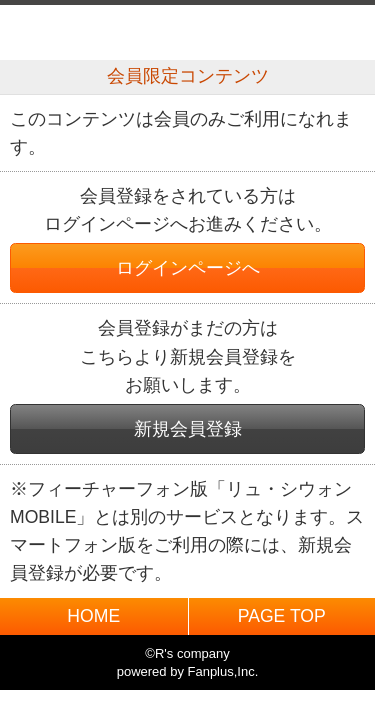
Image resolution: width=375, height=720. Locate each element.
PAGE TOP (282, 616)
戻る (38, 32)
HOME (93, 616)
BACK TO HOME (187, 27)
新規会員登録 (188, 429)
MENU (337, 32)
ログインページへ (188, 268)
